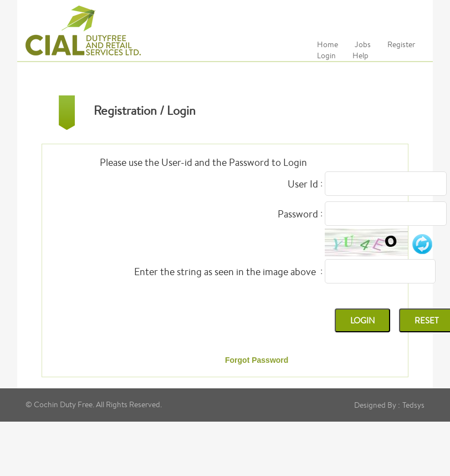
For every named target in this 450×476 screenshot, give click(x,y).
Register (401, 44)
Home (328, 44)
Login (326, 55)
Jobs (363, 44)
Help (360, 55)
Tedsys (413, 405)
